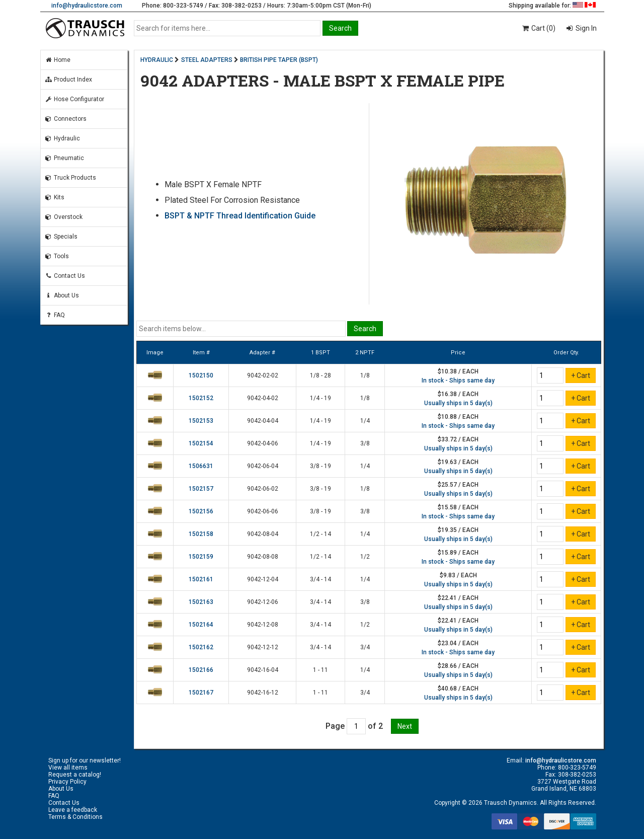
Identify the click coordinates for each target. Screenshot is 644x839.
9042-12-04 (263, 579)
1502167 (201, 693)
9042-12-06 (263, 602)
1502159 (201, 557)
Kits (55, 197)
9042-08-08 (263, 557)
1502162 (201, 647)
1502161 (201, 579)
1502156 (201, 511)
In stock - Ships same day (458, 380)
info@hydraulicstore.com (87, 6)
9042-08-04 (263, 534)
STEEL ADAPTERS (207, 60)
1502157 (201, 489)
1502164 (201, 625)
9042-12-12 (263, 647)
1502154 (201, 443)
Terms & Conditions (75, 817)
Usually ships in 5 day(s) (458, 403)
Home (58, 60)
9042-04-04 (263, 421)
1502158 (201, 534)
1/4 (365, 421)
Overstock (64, 217)
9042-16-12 (263, 693)
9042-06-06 (263, 511)
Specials (61, 237)
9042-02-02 (263, 375)
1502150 (201, 375)
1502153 (201, 421)
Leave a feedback (73, 810)
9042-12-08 (263, 625)
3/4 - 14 (320, 579)
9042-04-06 (263, 443)
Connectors (66, 119)
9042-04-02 (263, 398)
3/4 (365, 647)
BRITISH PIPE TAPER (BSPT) (279, 60)
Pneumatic (64, 158)
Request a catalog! (75, 775)
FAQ (55, 315)
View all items (68, 768)
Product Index (68, 80)
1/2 (365, 557)
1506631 (201, 466)
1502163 (201, 602)
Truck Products (70, 178)
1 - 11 (320, 670)
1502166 (201, 670)
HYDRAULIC (157, 60)
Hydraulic (62, 138)
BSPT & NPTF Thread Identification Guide (240, 216)
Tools (57, 256)
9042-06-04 (263, 466)
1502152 (201, 398)
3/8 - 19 (320, 466)
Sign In (585, 28)
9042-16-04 (263, 670)
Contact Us (65, 276)
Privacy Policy (67, 782)
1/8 (365, 375)
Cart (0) (538, 28)
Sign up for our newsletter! (85, 760)
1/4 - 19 (320, 398)
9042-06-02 (263, 489)
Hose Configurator (74, 99)
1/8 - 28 (320, 375)
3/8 (365, 443)
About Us (62, 295)
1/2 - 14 (320, 534)
